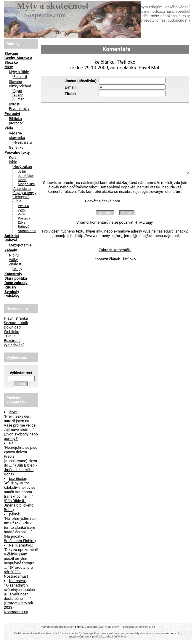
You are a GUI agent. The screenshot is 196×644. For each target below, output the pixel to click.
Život (13, 412)
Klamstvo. (18, 581)
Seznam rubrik (16, 323)
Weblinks (12, 332)
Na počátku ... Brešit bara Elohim (19, 539)
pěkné (14, 514)
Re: (12, 443)
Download (12, 327)
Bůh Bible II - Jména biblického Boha (21, 470)
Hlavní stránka (16, 318)
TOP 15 (10, 336)
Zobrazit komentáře (115, 250)
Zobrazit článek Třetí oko (115, 259)
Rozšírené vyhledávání (14, 343)
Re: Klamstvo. (21, 545)
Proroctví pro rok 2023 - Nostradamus (18, 572)
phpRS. (79, 627)
